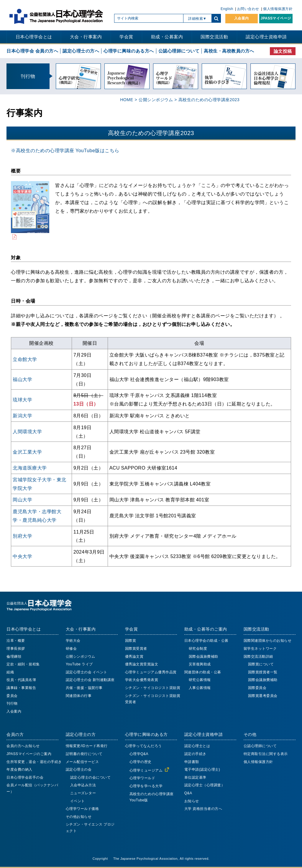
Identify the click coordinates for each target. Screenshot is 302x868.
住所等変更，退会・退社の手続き (34, 762)
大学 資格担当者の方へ (203, 809)
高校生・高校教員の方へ (229, 51)
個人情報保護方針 (278, 9)
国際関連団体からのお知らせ (268, 641)
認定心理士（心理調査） (205, 785)
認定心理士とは (197, 746)
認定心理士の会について (91, 777)
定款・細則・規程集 (23, 664)
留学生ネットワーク (260, 649)
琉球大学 (22, 400)
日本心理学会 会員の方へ (32, 51)
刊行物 (12, 703)
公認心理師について (179, 51)
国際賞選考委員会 (263, 696)
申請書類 (192, 762)
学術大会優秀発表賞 (142, 680)
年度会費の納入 (19, 769)
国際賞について (261, 664)
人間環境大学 (27, 431)
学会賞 (126, 37)
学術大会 (73, 641)
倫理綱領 (14, 657)
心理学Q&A (139, 754)
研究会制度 (198, 649)
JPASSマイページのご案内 (29, 754)
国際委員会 (257, 688)
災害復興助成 (200, 664)
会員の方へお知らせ (23, 746)
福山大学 (22, 379)
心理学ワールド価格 (82, 809)
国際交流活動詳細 (258, 657)
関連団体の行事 (79, 696)
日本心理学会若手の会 (25, 777)
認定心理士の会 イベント (87, 672)
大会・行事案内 (86, 37)
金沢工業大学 (27, 452)
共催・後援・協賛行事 (84, 688)
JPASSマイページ (276, 18)
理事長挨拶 (16, 649)
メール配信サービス (82, 762)
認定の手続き (195, 754)
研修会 (71, 649)
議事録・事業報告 (21, 688)
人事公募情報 (200, 688)
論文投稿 (283, 51)
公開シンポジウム (156, 100)
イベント (78, 801)
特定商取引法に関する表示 (266, 754)
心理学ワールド (142, 778)
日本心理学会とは (34, 37)
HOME (127, 100)
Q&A (188, 793)
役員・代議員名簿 (21, 680)
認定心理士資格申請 (266, 37)
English (227, 9)
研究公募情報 (200, 680)
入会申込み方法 (83, 785)
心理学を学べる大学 (146, 786)
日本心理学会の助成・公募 (206, 641)
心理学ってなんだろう (143, 746)
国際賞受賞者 (136, 649)
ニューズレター (83, 793)
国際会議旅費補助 (203, 657)
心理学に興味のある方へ (129, 51)
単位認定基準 (195, 777)
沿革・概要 (16, 641)
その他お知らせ (79, 817)
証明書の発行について (84, 754)
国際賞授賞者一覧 (263, 672)
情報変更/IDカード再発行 (87, 746)
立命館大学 (25, 359)
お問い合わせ (248, 9)
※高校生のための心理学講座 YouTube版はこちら (65, 150)
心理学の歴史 (141, 762)
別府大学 (22, 536)
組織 (10, 672)
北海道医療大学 (30, 468)
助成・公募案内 (167, 37)
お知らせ (192, 801)
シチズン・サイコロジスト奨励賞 (153, 688)
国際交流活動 (214, 37)
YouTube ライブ (79, 664)
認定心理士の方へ (81, 51)
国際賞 (131, 641)
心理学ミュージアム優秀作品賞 (151, 672)
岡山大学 (22, 500)
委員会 (12, 696)
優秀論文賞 (134, 657)
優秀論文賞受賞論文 (142, 664)
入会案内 (242, 18)
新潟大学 (22, 416)
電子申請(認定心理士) (202, 769)
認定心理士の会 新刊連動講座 (90, 680)
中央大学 (22, 556)
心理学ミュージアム (146, 770)
